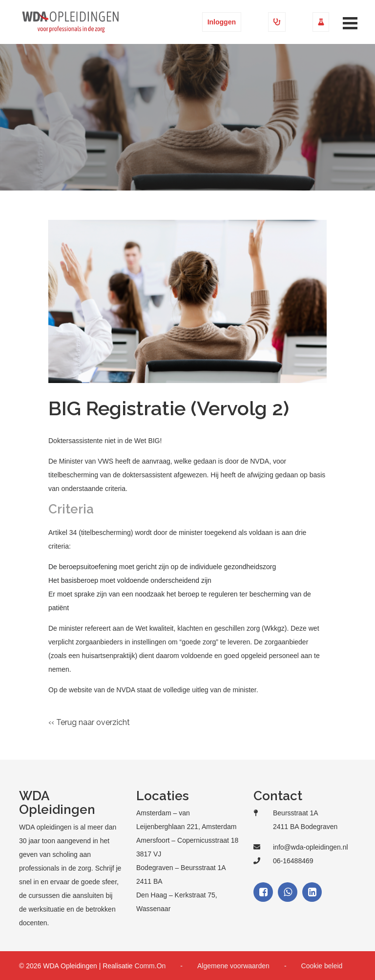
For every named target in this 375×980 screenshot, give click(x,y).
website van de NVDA (102, 690)
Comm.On (150, 966)
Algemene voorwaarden (233, 966)
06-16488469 (293, 861)
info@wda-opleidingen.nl (311, 847)
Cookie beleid (322, 966)
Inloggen (222, 22)
